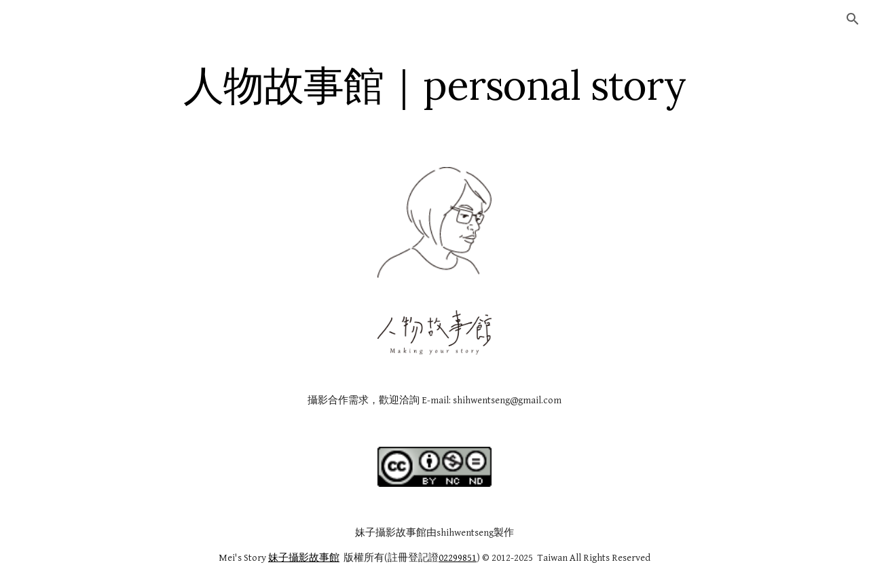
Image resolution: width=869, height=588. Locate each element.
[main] (434, 85)
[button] (853, 19)
